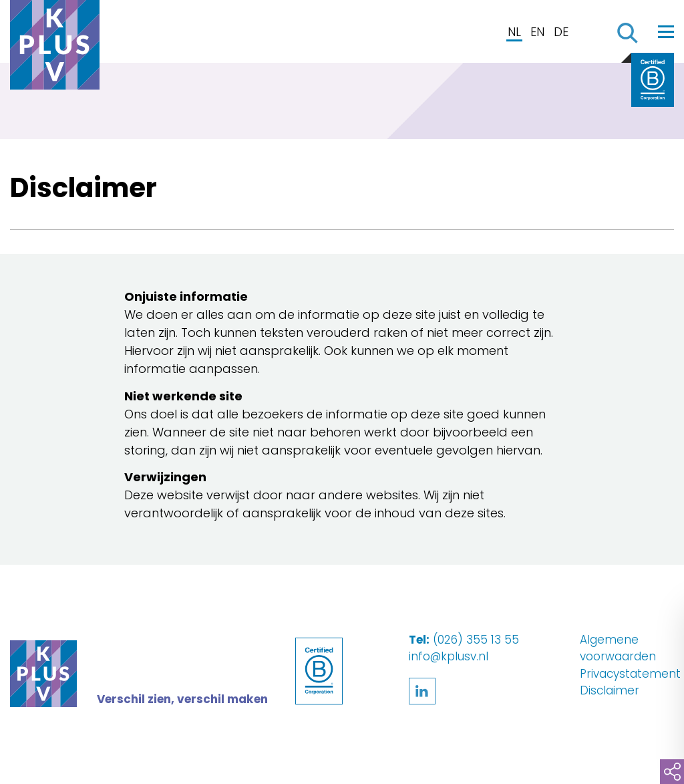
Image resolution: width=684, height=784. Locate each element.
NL (514, 32)
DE (561, 32)
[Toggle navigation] (666, 31)
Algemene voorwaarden (618, 648)
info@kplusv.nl (449, 656)
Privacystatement (630, 674)
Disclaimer (610, 690)
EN (537, 32)
